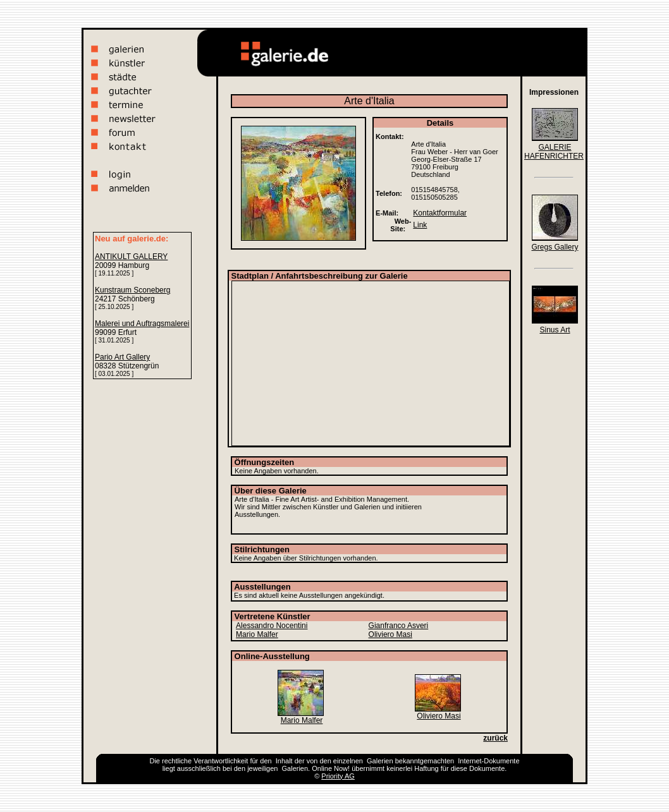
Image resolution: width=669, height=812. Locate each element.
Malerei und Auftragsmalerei (142, 324)
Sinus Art (555, 330)
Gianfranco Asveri (399, 626)
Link (420, 225)
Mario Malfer (257, 634)
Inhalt (284, 761)
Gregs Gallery (555, 247)
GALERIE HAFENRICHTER (554, 152)
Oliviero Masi (390, 634)
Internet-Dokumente (488, 761)
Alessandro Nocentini (272, 626)
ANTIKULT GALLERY (131, 257)
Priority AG (338, 776)
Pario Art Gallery (122, 357)
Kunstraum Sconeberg (132, 290)
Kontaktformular (440, 213)
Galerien (380, 761)
